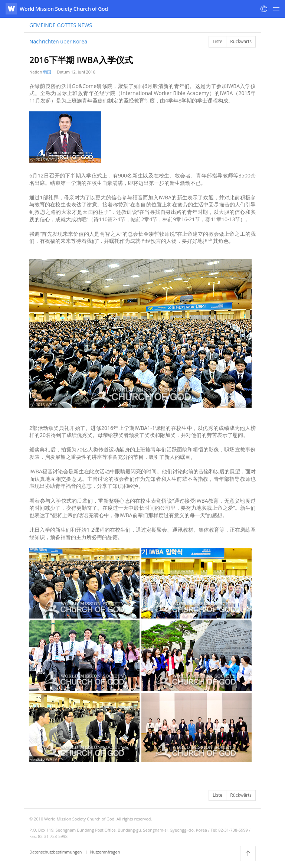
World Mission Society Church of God (64, 9)
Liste (217, 41)
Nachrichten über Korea (58, 41)
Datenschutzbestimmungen (56, 852)
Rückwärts (241, 41)
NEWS (61, 25)
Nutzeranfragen (105, 852)
